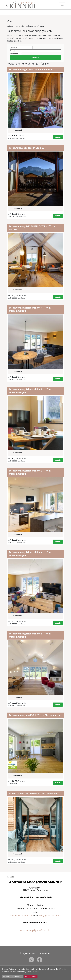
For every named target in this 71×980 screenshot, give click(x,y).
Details (58, 137)
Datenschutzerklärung (12, 976)
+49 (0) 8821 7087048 (50, 916)
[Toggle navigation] (62, 5)
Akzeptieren (31, 976)
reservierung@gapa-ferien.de (35, 930)
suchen (35, 57)
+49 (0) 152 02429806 (21, 916)
